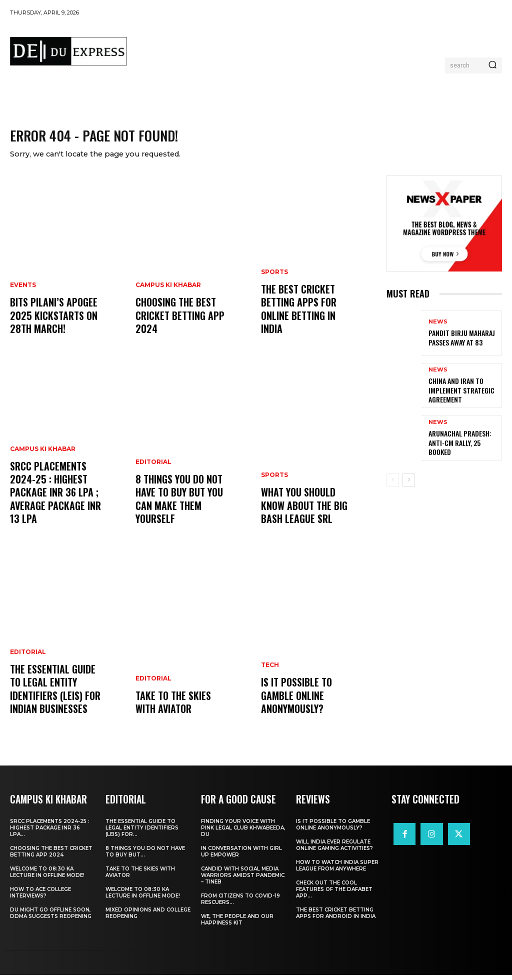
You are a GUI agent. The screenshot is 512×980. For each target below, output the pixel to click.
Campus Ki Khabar (43, 474)
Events (23, 295)
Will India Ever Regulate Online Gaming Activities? (334, 850)
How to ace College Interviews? (40, 897)
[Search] (492, 65)
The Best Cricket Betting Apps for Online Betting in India (307, 323)
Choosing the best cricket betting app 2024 (177, 323)
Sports (274, 295)
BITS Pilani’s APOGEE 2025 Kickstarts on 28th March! (50, 323)
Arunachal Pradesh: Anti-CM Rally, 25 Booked (463, 449)
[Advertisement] (317, 48)
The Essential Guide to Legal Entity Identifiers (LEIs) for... (142, 833)
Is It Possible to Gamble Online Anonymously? (294, 703)
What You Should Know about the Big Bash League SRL (309, 513)
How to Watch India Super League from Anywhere (337, 870)
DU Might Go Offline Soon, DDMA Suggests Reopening (51, 918)
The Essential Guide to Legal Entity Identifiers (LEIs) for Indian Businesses (56, 697)
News (438, 329)
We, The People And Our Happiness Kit (237, 924)
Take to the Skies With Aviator (181, 709)
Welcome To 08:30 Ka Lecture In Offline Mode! (47, 877)
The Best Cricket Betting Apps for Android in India (336, 918)
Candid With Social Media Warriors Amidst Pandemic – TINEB (243, 880)
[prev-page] (393, 486)
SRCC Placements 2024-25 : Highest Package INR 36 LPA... (50, 833)
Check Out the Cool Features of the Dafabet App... (334, 894)
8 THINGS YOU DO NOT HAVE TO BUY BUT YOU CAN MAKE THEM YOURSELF (177, 507)
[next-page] (409, 486)
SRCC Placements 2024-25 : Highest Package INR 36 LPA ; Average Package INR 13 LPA (57, 507)
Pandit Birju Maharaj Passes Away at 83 (457, 344)
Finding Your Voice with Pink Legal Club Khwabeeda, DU (243, 833)
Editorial (28, 664)
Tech (270, 675)
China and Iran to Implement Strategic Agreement (457, 396)
